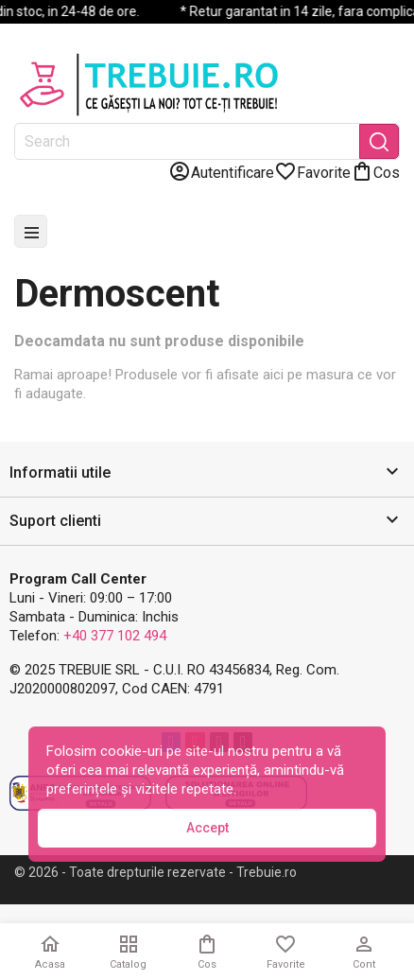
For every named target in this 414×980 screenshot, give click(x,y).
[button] (207, 473)
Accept (207, 828)
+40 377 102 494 (115, 636)
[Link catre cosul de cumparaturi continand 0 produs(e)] (375, 171)
